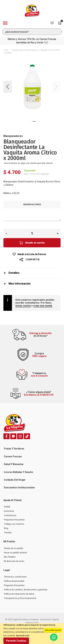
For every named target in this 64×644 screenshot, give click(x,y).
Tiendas (8, 533)
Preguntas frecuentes (14, 520)
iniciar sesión (23, 306)
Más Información (20, 284)
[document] (32, 634)
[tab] (32, 273)
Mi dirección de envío (14, 561)
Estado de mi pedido (14, 548)
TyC (46, 43)
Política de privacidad (14, 581)
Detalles (14, 273)
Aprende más (23, 636)
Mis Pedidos (10, 557)
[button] (8, 87)
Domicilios (9, 511)
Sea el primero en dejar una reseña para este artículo (28, 163)
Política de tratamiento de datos (19, 594)
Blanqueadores (13, 136)
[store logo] (32, 11)
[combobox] (32, 32)
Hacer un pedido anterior (16, 553)
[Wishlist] (52, 23)
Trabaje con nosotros (14, 524)
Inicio (6, 50)
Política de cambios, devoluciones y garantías (26, 590)
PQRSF (7, 507)
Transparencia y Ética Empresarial (20, 598)
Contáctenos (10, 515)
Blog (6, 528)
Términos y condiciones (15, 577)
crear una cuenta (43, 306)
